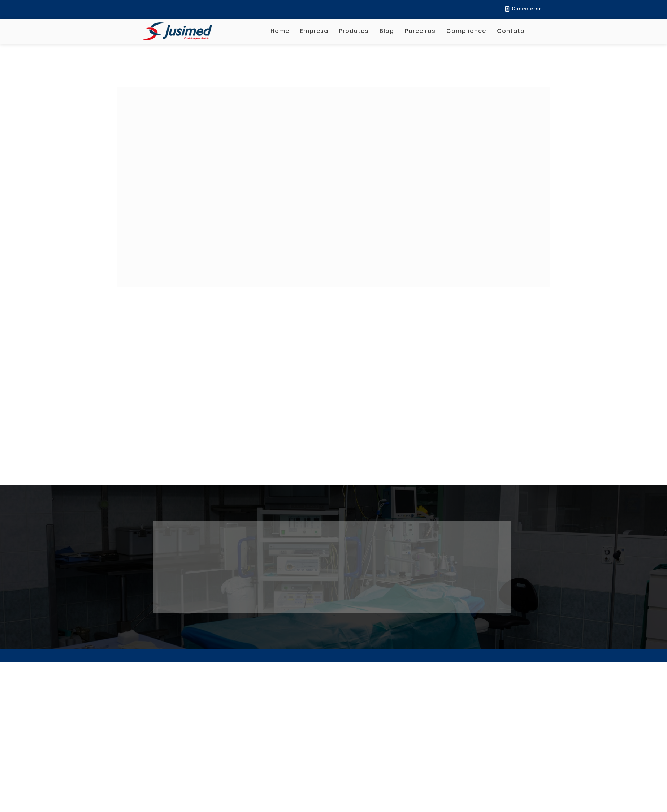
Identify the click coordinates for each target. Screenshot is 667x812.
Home (280, 31)
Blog (387, 31)
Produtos (354, 31)
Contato (511, 31)
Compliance (466, 31)
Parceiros (420, 31)
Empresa (314, 31)
